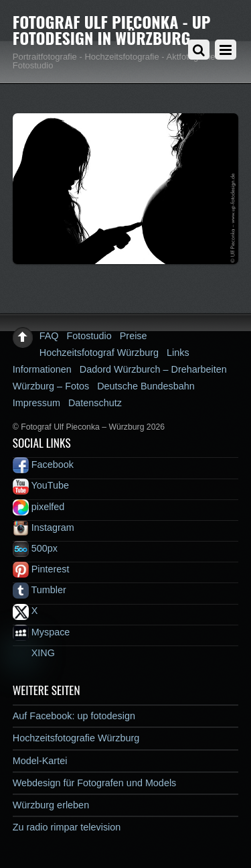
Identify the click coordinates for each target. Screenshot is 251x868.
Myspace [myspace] (41, 632)
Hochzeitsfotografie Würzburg (76, 738)
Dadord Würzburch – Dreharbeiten (153, 369)
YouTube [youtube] (41, 485)
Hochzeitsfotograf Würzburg (99, 353)
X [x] (25, 611)
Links (178, 353)
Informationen (42, 369)
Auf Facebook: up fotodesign (74, 716)
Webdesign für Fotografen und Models (95, 783)
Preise (134, 336)
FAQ (49, 336)
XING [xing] (34, 653)
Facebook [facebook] (43, 464)
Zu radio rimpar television (67, 827)
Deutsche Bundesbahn (146, 386)
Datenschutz (95, 403)
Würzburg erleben (51, 805)
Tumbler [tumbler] (39, 590)
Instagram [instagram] (44, 528)
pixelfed (39, 507)
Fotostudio (89, 336)
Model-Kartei (40, 761)
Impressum (36, 403)
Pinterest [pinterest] (41, 569)
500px (35, 548)
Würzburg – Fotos (51, 386)
